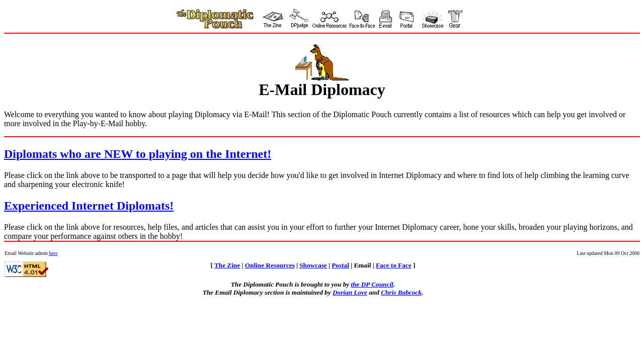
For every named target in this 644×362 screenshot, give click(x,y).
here (53, 253)
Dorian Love (350, 292)
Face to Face (394, 265)
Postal (340, 265)
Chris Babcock (401, 292)
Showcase (313, 265)
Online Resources (270, 265)
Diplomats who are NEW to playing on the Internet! (138, 154)
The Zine (227, 265)
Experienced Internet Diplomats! (89, 206)
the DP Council (372, 284)
